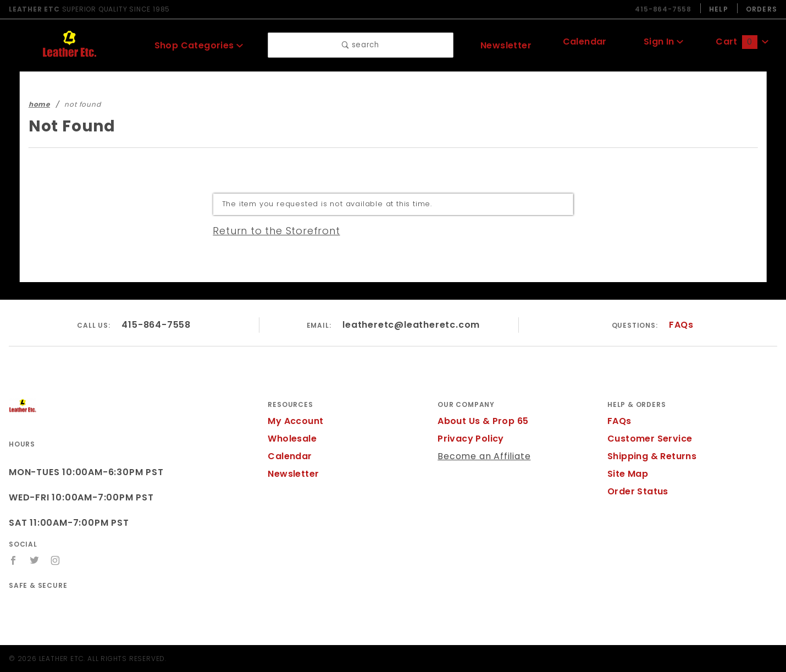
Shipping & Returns (651, 456)
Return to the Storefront (270, 230)
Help (718, 9)
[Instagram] (56, 560)
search (361, 45)
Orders (761, 9)
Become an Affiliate (479, 456)
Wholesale (290, 439)
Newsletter (506, 45)
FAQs (681, 325)
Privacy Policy (469, 439)
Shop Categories (198, 45)
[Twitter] (35, 560)
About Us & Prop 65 (481, 421)
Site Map (626, 474)
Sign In (663, 43)
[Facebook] (13, 560)
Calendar (585, 43)
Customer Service (646, 439)
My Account (294, 421)
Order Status (635, 491)
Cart (742, 43)
